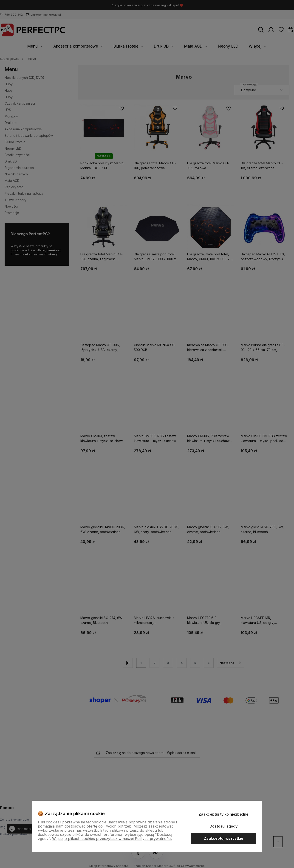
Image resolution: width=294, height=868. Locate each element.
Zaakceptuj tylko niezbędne (223, 814)
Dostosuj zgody (223, 826)
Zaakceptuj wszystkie (223, 838)
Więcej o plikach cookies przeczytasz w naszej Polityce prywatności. (112, 839)
